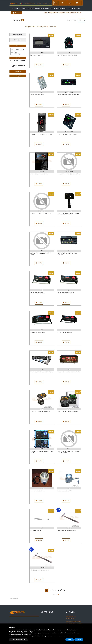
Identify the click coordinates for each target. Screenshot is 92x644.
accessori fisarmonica (19, 8)
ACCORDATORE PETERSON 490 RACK (66, 293)
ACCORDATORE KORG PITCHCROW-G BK (40, 174)
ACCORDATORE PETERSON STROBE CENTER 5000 (69, 372)
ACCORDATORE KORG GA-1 (37, 55)
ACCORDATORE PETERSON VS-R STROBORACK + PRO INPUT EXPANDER (69, 452)
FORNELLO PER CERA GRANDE (37, 491)
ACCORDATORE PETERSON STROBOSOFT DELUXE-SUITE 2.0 (42, 452)
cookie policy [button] (29, 631)
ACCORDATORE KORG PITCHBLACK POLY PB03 (41, 134)
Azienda (39, 3)
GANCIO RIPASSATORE (36, 531)
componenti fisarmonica (35, 8)
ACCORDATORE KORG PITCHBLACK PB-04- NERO (69, 95)
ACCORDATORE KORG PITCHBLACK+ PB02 (67, 134)
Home (46, 13)
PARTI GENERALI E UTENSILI (57, 13)
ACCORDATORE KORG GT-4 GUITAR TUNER (67, 55)
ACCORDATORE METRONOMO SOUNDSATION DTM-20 (41, 254)
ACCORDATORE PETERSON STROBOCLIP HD (40, 412)
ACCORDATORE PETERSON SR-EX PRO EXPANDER (42, 372)
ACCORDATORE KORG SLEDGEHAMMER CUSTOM (69, 174)
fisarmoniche (47, 8)
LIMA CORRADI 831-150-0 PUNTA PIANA (67, 531)
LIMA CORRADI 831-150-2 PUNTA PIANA (40, 570)
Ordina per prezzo (41, 26)
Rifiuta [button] (70, 640)
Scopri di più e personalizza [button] (18, 640)
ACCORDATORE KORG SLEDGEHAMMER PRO (41, 214)
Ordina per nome (29, 26)
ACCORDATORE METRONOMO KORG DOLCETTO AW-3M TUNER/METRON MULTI (68, 214)
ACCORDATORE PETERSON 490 (38, 293)
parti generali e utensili (60, 8)
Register (45, 3)
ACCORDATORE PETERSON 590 (65, 332)
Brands (51, 3)
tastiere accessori (74, 8)
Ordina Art (52, 26)
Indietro (16, 13)
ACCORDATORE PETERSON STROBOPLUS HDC (68, 412)
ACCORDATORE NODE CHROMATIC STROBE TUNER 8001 (67, 254)
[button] (83, 627)
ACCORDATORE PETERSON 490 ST (38, 332)
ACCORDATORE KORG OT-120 (37, 95)
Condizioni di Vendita (30, 3)
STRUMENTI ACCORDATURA (74, 13)
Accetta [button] (79, 640)
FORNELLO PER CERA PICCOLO (65, 491)
